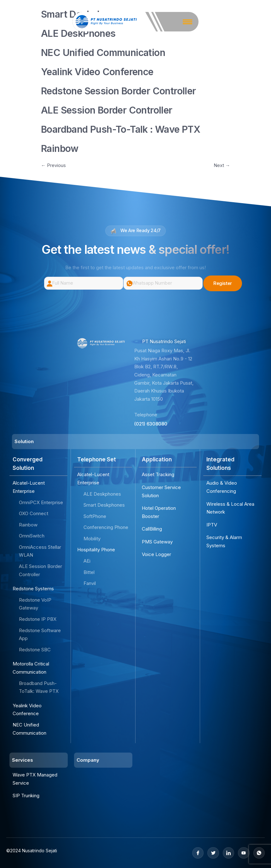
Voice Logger (156, 555)
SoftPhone (95, 516)
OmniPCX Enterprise (41, 502)
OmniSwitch (32, 536)
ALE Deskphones (102, 494)
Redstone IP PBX (38, 619)
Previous (53, 165)
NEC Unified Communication (103, 53)
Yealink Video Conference (97, 72)
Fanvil (90, 583)
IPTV (212, 525)
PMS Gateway (157, 542)
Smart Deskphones (104, 505)
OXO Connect (34, 513)
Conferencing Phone (106, 527)
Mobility (92, 539)
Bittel (89, 572)
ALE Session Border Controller (107, 110)
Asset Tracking (158, 474)
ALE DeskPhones (78, 33)
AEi (87, 561)
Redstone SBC (35, 650)
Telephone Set (97, 460)
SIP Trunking (26, 796)
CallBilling (152, 529)
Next (222, 165)
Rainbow (60, 148)
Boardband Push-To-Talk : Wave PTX (121, 129)
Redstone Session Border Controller (118, 91)
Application (157, 460)
